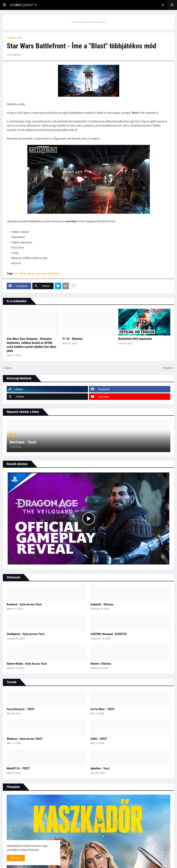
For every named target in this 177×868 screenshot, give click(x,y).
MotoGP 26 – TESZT (18, 768)
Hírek (23, 274)
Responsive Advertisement (88, 22)
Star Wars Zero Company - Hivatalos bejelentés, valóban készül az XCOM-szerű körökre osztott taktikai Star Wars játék (31, 345)
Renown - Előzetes (101, 664)
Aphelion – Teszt (100, 768)
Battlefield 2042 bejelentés (135, 339)
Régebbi (167, 368)
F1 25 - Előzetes (73, 339)
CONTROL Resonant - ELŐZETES (109, 634)
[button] (4, 5)
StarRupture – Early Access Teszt (26, 634)
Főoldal (11, 38)
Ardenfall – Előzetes (102, 604)
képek (31, 274)
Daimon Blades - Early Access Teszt (27, 664)
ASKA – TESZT (99, 739)
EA (20, 38)
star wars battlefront (48, 274)
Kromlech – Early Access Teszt (24, 604)
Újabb (8, 368)
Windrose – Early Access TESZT (25, 739)
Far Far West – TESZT (103, 709)
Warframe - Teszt (23, 442)
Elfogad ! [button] (16, 858)
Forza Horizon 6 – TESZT (21, 709)
